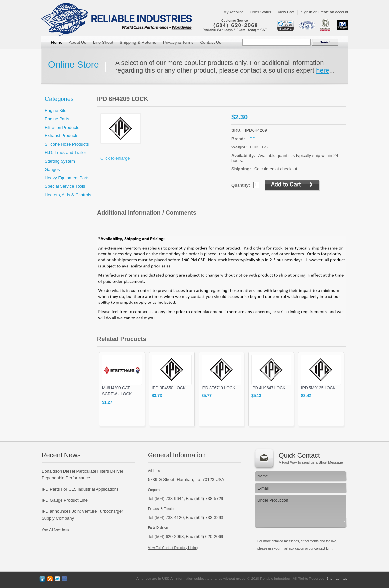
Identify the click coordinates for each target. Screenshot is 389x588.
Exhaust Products (62, 136)
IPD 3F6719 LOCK (218, 388)
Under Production (300, 510)
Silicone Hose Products (67, 144)
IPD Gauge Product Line (65, 500)
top (345, 579)
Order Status (260, 12)
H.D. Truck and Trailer (65, 153)
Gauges (52, 170)
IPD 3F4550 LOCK (169, 388)
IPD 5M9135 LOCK (318, 388)
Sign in (307, 12)
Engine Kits (56, 110)
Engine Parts (57, 119)
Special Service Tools (65, 186)
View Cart (286, 12)
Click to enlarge (115, 158)
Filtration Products (62, 127)
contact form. (324, 549)
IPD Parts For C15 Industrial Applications (80, 489)
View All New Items (55, 530)
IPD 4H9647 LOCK (268, 388)
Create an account (333, 12)
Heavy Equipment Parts (67, 178)
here (323, 70)
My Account (233, 12)
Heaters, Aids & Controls (68, 195)
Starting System (60, 161)
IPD (252, 139)
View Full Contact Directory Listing (173, 548)
